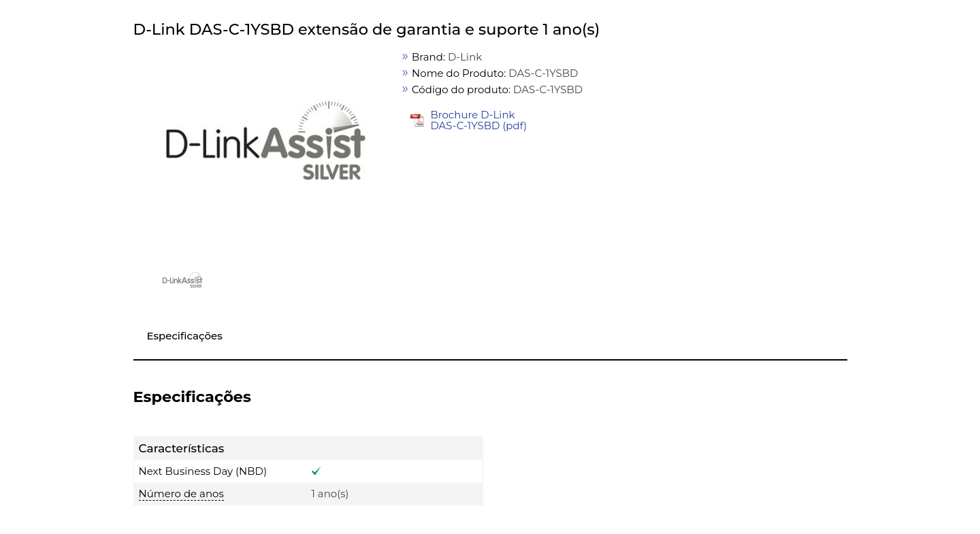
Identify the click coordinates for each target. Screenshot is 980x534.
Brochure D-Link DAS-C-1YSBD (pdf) (478, 120)
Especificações (185, 336)
